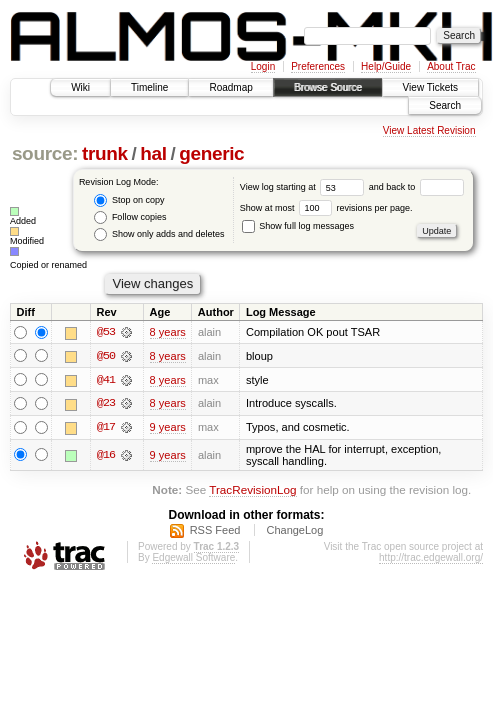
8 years (168, 332)
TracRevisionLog (252, 490)
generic (211, 153)
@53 (106, 332)
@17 (106, 428)
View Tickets (430, 87)
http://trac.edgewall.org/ (431, 558)
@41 (106, 380)
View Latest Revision (429, 130)
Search (445, 105)
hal (153, 153)
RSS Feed (215, 531)
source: (45, 153)
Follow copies (130, 217)
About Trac (451, 66)
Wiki (80, 87)
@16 (106, 456)
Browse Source (328, 87)
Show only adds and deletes (159, 234)
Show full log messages (298, 226)
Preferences (318, 66)
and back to (416, 187)
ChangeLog (294, 531)
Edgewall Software (193, 558)
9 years (168, 428)
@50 (106, 356)
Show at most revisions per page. (326, 208)
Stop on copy (129, 200)
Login (263, 66)
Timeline (149, 87)
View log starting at (304, 187)
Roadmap (230, 87)
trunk (105, 153)
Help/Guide (386, 66)
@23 (106, 404)
